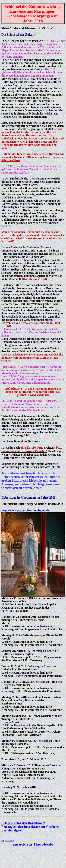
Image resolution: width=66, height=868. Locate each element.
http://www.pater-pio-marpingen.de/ (26, 510)
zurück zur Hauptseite (33, 844)
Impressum (8, 840)
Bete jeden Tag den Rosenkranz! (23, 823)
